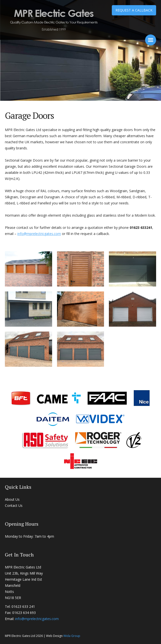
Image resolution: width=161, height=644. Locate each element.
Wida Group (72, 636)
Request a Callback (134, 10)
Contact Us (14, 505)
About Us (12, 499)
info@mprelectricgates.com (39, 234)
